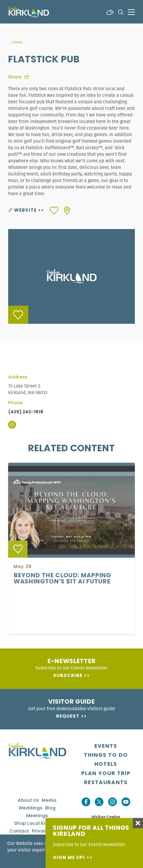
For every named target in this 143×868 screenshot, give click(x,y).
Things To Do (106, 755)
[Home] (29, 12)
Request (68, 717)
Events (106, 746)
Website (23, 210)
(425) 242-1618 (26, 412)
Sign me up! (69, 858)
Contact (19, 831)
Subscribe (68, 676)
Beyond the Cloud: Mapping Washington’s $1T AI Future (62, 584)
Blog (51, 808)
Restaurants (106, 783)
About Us (28, 801)
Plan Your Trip (106, 774)
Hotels (106, 764)
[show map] (67, 211)
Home (16, 42)
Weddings (31, 808)
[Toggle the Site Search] (121, 12)
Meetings (37, 816)
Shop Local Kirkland (37, 824)
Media (49, 801)
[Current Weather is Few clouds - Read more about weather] (110, 12)
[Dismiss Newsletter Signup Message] (138, 823)
